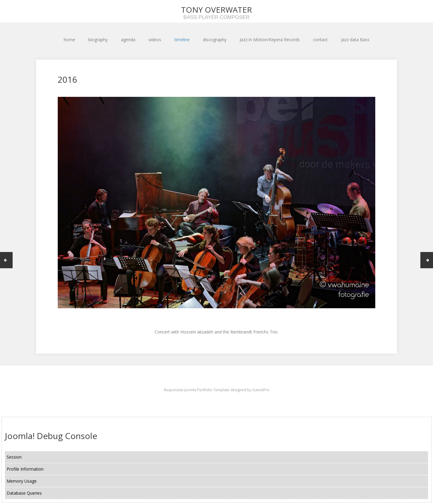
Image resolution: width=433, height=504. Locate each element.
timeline (182, 40)
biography (98, 40)
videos (155, 40)
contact (320, 40)
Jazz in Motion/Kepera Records (270, 40)
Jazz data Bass (355, 40)
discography (215, 40)
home (69, 40)
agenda (128, 40)
